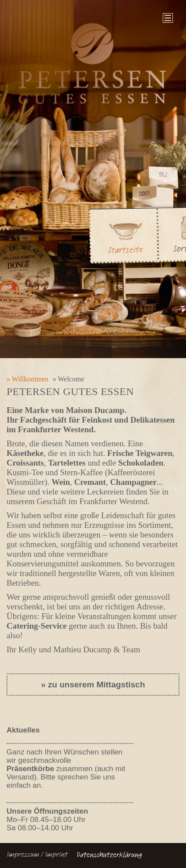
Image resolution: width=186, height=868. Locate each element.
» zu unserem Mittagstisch (93, 685)
